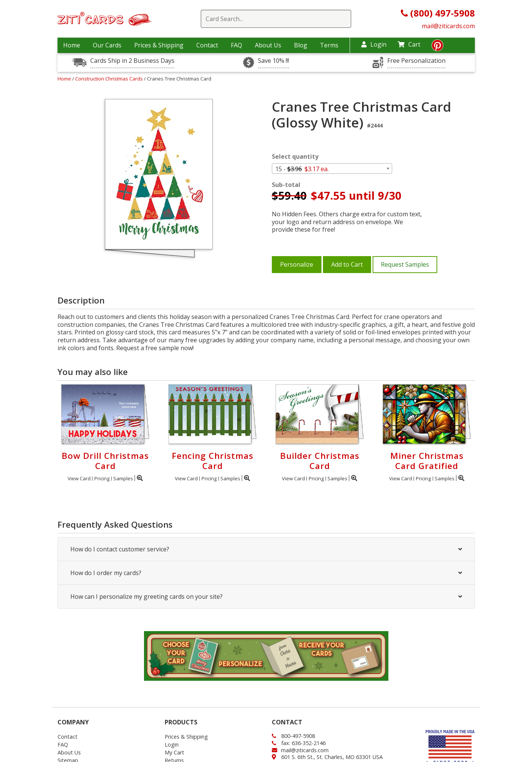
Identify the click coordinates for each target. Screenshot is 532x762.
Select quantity (295, 157)
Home (72, 45)
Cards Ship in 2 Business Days (132, 61)
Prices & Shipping (159, 45)
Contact (207, 45)
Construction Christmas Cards (110, 79)
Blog (301, 45)
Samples (123, 478)
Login (374, 44)
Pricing (102, 478)
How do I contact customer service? (266, 549)
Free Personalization (416, 61)
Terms (329, 45)
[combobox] (332, 168)
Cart (409, 44)
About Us (268, 45)
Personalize (297, 264)
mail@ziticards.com (448, 26)
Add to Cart (347, 264)
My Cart (174, 752)
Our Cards (107, 45)
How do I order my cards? (266, 573)
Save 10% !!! (274, 61)
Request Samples (405, 264)
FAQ (236, 45)
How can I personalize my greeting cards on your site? (266, 597)
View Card (79, 478)
